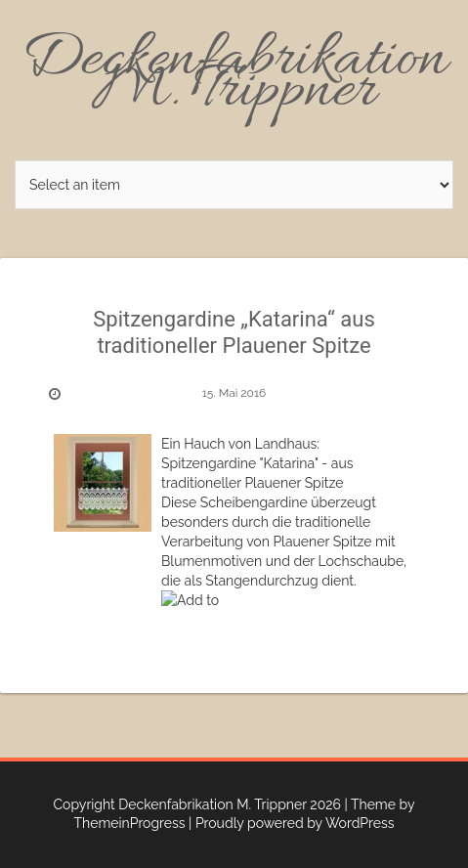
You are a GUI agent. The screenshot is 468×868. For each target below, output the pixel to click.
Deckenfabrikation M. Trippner (234, 76)
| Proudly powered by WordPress (291, 823)
